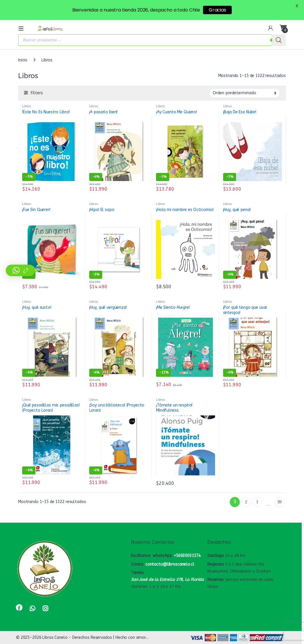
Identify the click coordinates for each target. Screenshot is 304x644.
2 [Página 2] (246, 502)
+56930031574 (187, 556)
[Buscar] (279, 40)
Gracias (217, 10)
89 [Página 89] (280, 502)
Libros (27, 106)
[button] (20, 270)
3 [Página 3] (257, 502)
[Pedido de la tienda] (245, 93)
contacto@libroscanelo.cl (170, 564)
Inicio (23, 60)
